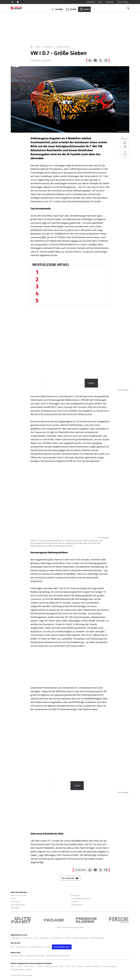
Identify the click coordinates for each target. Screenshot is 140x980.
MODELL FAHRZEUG (93, 966)
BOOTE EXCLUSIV (51, 966)
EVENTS (29, 970)
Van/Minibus (15, 902)
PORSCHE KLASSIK (109, 966)
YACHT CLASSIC (30, 966)
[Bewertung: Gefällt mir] (125, 142)
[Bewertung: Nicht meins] (125, 147)
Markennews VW (63, 47)
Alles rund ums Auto (18, 895)
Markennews (49, 47)
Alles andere (15, 908)
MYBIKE (81, 966)
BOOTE (40, 966)
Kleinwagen (75, 895)
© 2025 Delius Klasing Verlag (21, 975)
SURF (62, 966)
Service (38, 47)
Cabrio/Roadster (77, 905)
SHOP (13, 966)
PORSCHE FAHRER (17, 970)
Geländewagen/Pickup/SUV (81, 898)
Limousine (75, 902)
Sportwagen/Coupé (18, 905)
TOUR (74, 966)
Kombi (13, 898)
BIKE (68, 966)
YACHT (20, 966)
